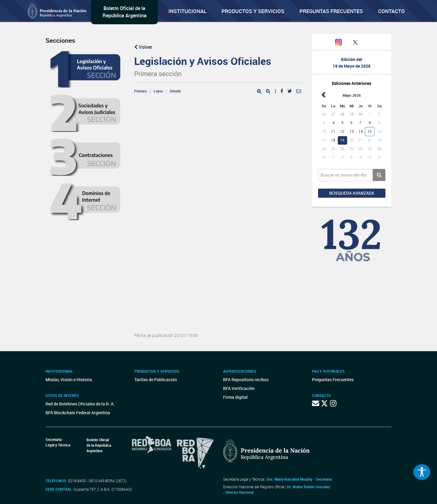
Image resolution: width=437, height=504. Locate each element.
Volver (143, 47)
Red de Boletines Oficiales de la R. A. (80, 404)
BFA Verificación (239, 388)
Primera (141, 91)
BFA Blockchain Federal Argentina (78, 413)
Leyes (158, 91)
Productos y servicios (253, 11)
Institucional (187, 11)
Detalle (175, 91)
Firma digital (235, 397)
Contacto (391, 11)
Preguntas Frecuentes (331, 11)
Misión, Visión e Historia (69, 380)
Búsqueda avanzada (352, 193)
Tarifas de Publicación (156, 380)
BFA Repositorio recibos (246, 380)
